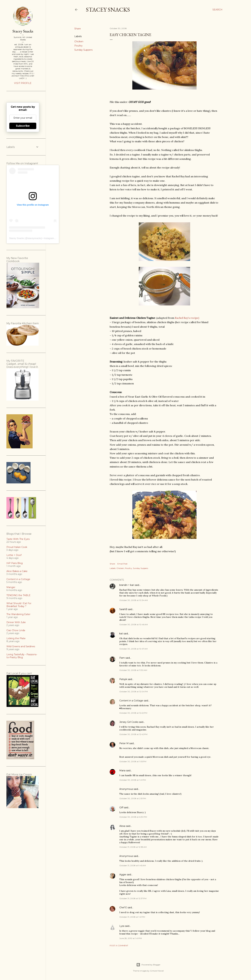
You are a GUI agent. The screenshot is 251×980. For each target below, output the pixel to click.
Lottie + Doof (14, 555)
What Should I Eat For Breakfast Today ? (19, 605)
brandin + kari (127, 585)
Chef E (123, 907)
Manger (11, 587)
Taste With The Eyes (18, 539)
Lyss (122, 926)
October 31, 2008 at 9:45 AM (133, 865)
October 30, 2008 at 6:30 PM (133, 817)
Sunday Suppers (83, 50)
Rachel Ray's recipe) (187, 318)
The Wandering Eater (18, 614)
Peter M (124, 743)
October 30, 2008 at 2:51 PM (133, 798)
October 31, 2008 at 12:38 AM (133, 847)
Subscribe (23, 126)
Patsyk (123, 679)
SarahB (123, 609)
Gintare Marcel (157, 971)
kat (121, 634)
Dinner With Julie (16, 622)
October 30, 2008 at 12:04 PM (134, 692)
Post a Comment (119, 946)
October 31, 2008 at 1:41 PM (132, 917)
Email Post (122, 564)
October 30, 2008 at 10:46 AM (134, 624)
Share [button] (78, 29)
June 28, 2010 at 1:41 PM (131, 938)
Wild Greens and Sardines (21, 646)
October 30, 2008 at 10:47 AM (133, 649)
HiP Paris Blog (15, 563)
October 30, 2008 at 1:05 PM (133, 761)
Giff (121, 808)
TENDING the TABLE (18, 595)
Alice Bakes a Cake (17, 571)
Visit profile (23, 83)
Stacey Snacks (108, 10)
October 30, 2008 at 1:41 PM (133, 780)
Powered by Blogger (148, 965)
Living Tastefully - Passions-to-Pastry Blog (22, 656)
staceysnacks (34, 238)
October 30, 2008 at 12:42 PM (133, 734)
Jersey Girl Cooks (129, 722)
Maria (122, 771)
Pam (122, 658)
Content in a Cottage (131, 701)
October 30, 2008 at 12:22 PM (133, 713)
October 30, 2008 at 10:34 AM (134, 600)
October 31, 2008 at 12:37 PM (133, 898)
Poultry (78, 46)
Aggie (123, 875)
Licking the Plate (16, 638)
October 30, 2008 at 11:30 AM (133, 670)
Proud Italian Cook (17, 547)
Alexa (122, 826)
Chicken (79, 41)
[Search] (217, 10)
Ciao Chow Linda (16, 630)
